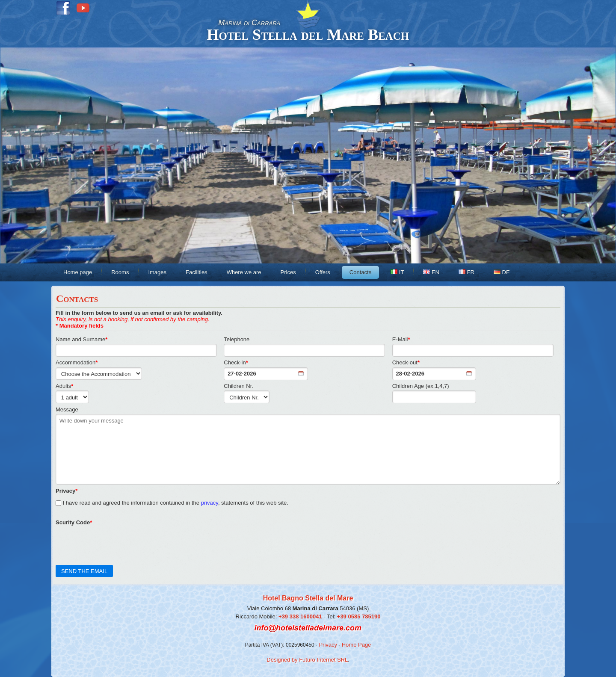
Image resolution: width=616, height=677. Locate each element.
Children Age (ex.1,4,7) (421, 386)
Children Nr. (238, 386)
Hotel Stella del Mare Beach (308, 35)
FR (466, 272)
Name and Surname (81, 339)
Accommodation (77, 362)
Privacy (328, 645)
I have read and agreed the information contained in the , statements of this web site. (172, 497)
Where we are (244, 272)
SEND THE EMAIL (84, 571)
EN (431, 272)
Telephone (237, 339)
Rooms (120, 272)
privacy (210, 503)
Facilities (197, 272)
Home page (78, 272)
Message (67, 409)
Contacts (360, 272)
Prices (288, 272)
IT (397, 272)
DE (502, 272)
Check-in (236, 362)
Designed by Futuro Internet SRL (307, 660)
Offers (323, 272)
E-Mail (401, 339)
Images (157, 272)
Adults (64, 386)
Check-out (406, 362)
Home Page (357, 645)
